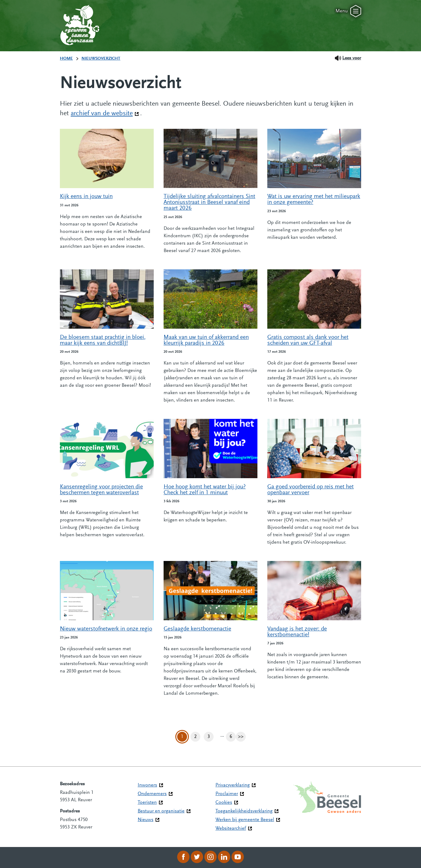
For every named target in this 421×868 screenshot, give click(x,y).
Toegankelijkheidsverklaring (244, 811)
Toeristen (147, 803)
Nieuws (146, 820)
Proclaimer (227, 794)
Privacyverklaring (233, 785)
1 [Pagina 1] (182, 737)
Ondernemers (152, 794)
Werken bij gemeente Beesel (245, 820)
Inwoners (147, 785)
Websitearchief (231, 828)
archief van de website (105, 113)
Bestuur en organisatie (161, 811)
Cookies (224, 803)
